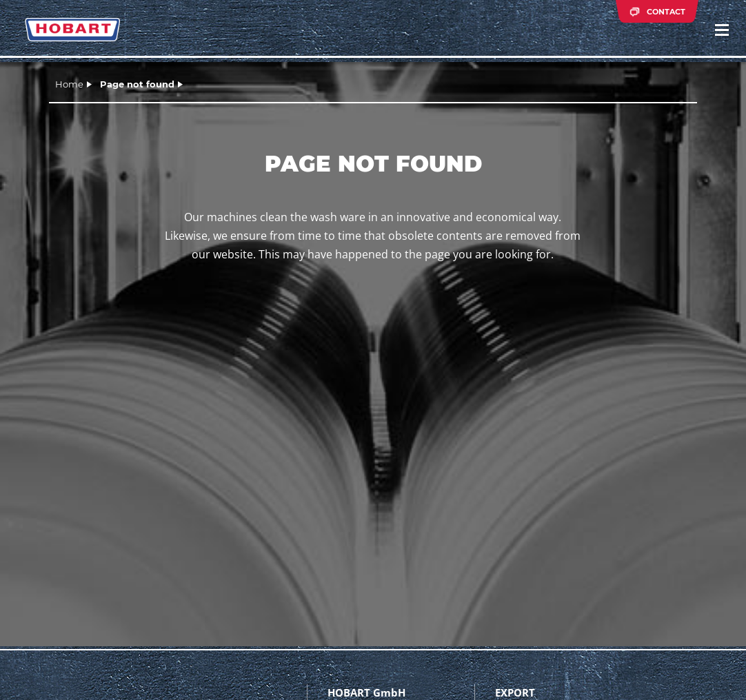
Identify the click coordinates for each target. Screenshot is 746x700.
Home (69, 84)
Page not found (137, 84)
